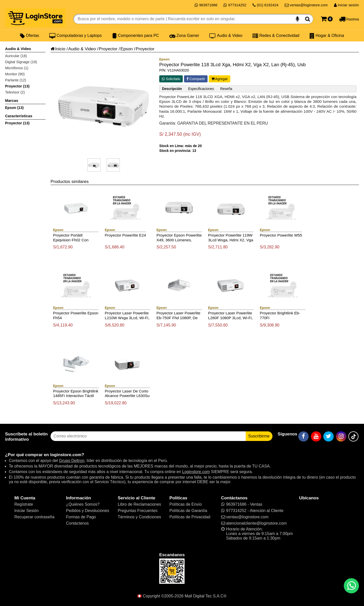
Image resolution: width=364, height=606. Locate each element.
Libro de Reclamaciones (140, 504)
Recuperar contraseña (34, 517)
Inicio (58, 49)
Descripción (172, 89)
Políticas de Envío (186, 504)
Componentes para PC (135, 36)
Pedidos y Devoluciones (88, 511)
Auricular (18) (16, 56)
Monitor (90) (15, 74)
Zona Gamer (184, 36)
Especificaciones (201, 89)
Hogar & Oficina (327, 36)
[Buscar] (308, 19)
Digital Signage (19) (21, 62)
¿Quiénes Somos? (83, 504)
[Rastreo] (349, 19)
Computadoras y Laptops (75, 36)
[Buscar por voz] (297, 19)
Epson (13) (14, 108)
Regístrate (24, 504)
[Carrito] (327, 19)
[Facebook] (303, 436)
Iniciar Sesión (27, 511)
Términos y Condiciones (140, 517)
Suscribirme (259, 436)
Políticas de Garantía (188, 511)
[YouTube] (316, 436)
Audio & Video (226, 36)
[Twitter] (328, 436)
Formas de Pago (81, 517)
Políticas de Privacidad (190, 517)
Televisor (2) (15, 92)
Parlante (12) (16, 80)
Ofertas (30, 36)
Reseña (226, 89)
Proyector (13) (17, 86)
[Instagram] (341, 436)
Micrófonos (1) (17, 68)
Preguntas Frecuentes (138, 511)
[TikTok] (353, 436)
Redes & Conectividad (276, 36)
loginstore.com (66, 455)
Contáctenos (77, 523)
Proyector (108, 49)
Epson (127, 49)
